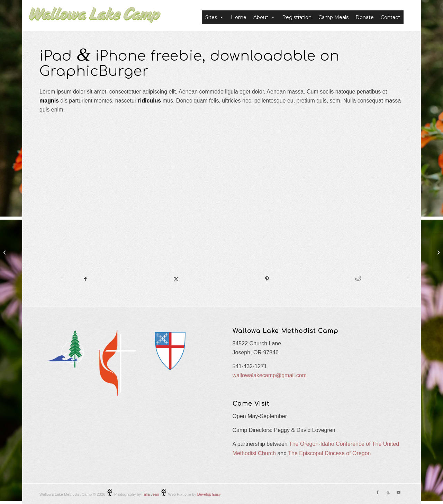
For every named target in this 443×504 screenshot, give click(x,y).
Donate (365, 17)
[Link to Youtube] (398, 492)
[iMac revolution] (438, 252)
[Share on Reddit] (358, 279)
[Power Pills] (5, 252)
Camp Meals (333, 17)
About (264, 17)
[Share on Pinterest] (267, 279)
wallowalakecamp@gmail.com (270, 375)
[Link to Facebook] (378, 492)
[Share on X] (177, 279)
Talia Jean (151, 494)
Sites (215, 17)
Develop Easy (209, 494)
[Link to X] (388, 492)
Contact (390, 17)
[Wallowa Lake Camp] (95, 17)
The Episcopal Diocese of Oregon (329, 453)
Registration (297, 17)
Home (239, 17)
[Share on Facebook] (85, 279)
